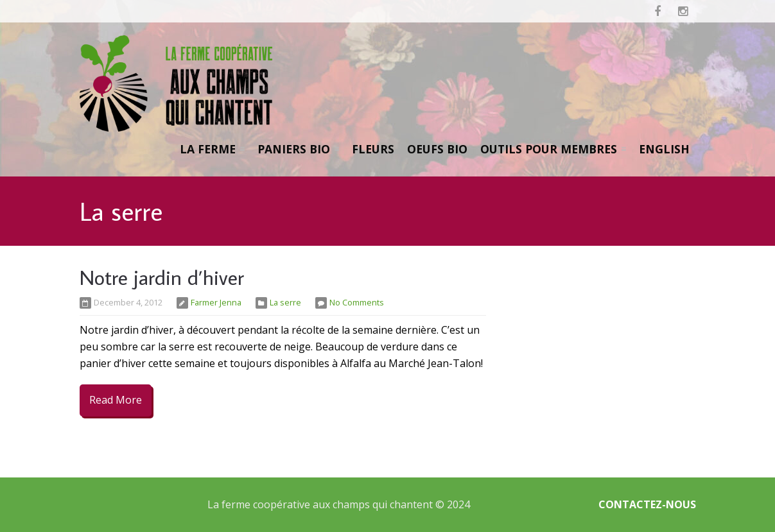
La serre (285, 302)
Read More (116, 400)
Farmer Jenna (216, 302)
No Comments (357, 302)
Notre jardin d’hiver (162, 277)
